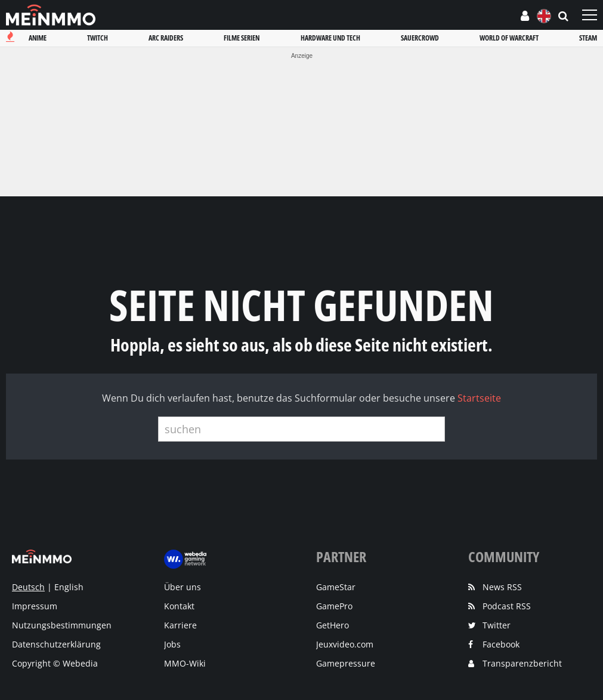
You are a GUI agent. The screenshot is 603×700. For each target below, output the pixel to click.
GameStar (336, 587)
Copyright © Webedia (55, 663)
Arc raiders (166, 38)
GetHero (333, 625)
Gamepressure (346, 663)
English (69, 587)
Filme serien (242, 38)
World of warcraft (509, 38)
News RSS (502, 587)
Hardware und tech (330, 38)
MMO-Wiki (185, 663)
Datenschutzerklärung (56, 644)
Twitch (98, 38)
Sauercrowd (420, 38)
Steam (588, 38)
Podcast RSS (507, 606)
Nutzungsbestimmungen (62, 625)
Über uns (183, 587)
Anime (38, 38)
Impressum (35, 606)
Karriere (180, 625)
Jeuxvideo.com (345, 644)
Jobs (172, 644)
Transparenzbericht (522, 663)
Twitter (497, 625)
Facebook (501, 644)
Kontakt (179, 606)
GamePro (334, 606)
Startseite (479, 398)
